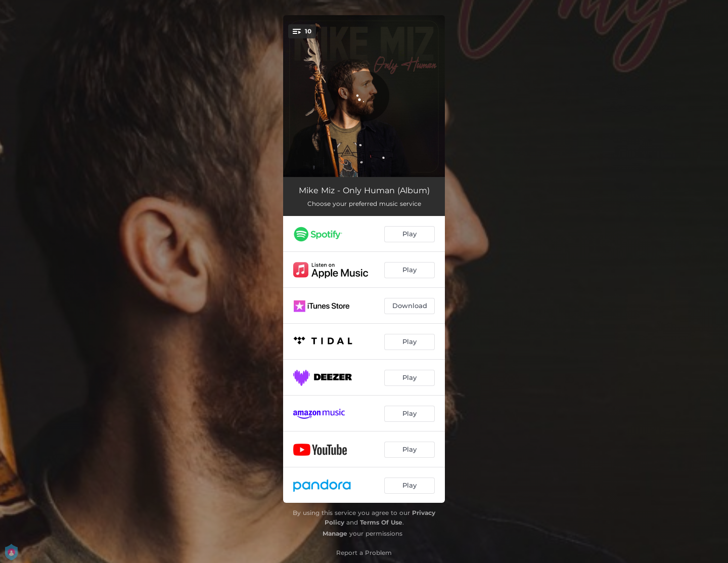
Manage (335, 533)
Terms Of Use (381, 522)
